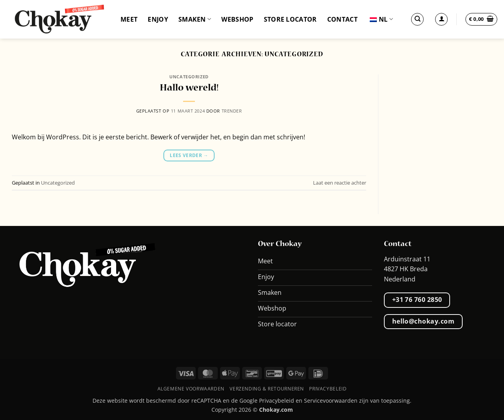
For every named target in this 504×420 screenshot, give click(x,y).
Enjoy (158, 19)
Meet (129, 19)
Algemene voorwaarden (191, 389)
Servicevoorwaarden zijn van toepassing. (358, 401)
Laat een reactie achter (340, 183)
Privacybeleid (328, 389)
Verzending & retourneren (267, 389)
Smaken (195, 19)
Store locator (290, 19)
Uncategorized (189, 77)
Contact (342, 19)
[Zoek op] (417, 19)
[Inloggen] (441, 19)
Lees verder (189, 155)
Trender (232, 111)
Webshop (237, 19)
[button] (481, 19)
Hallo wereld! (189, 88)
